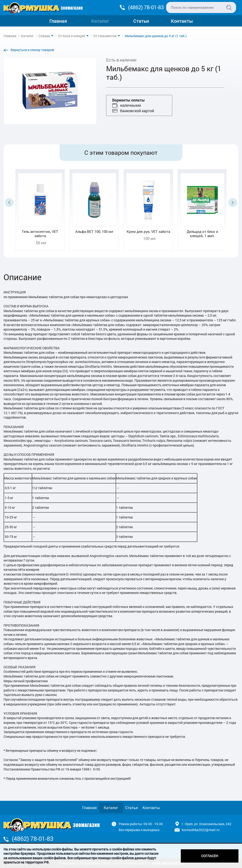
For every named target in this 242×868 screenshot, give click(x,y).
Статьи (141, 21)
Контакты (182, 21)
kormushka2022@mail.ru (201, 830)
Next (233, 203)
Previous (9, 203)
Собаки (44, 36)
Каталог (100, 21)
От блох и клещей (72, 36)
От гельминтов (105, 36)
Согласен (210, 856)
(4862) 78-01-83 (146, 7)
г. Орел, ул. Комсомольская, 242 (207, 824)
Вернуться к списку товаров (32, 50)
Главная (58, 21)
